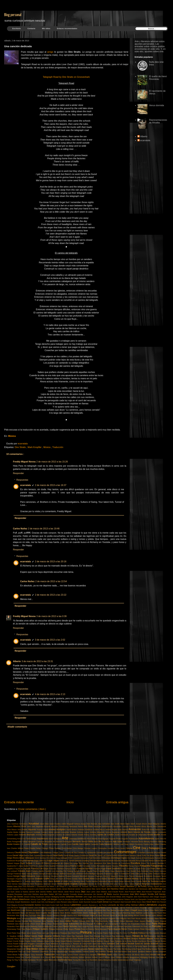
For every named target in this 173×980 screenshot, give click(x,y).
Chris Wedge (78, 848)
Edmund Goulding (82, 861)
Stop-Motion (32, 949)
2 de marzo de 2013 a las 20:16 (51, 561)
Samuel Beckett (128, 944)
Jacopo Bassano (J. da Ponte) (133, 886)
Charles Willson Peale (20, 848)
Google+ (11, 966)
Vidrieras (128, 955)
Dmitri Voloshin (74, 858)
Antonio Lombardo (159, 832)
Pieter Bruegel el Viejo (149, 929)
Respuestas (22, 480)
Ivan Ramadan (29, 886)
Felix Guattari (51, 866)
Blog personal (13, 15)
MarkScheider (77, 913)
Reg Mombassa (119, 936)
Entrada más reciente (19, 802)
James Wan (91, 889)
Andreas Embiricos (85, 830)
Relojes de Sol (140, 936)
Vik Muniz (136, 955)
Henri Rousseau (37, 884)
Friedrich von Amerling (54, 871)
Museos (34, 918)
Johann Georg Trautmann (34, 897)
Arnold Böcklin (154, 835)
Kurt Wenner (65, 905)
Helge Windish (125, 881)
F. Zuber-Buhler (23, 866)
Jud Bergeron (51, 902)
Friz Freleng (69, 871)
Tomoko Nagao (24, 955)
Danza (27, 855)
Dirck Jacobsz (41, 858)
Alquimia (32, 829)
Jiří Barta (108, 894)
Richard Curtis (84, 939)
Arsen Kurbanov (55, 839)
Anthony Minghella (98, 832)
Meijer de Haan (96, 915)
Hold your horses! (117, 884)
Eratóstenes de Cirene (60, 863)
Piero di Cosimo (88, 929)
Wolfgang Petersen (148, 957)
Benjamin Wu (50, 842)
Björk (96, 842)
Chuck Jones (120, 848)
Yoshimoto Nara (65, 960)
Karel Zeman (103, 902)
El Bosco (37, 863)
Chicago (45, 848)
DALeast (157, 852)
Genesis (163, 871)
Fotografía (145, 866)
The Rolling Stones (150, 949)
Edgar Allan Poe (41, 861)
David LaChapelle (105, 855)
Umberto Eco (84, 955)
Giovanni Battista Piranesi (62, 876)
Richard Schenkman (115, 939)
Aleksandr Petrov (76, 826)
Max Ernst (20, 915)
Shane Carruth (66, 946)
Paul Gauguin (107, 926)
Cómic (62, 852)
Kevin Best (152, 902)
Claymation (34, 852)
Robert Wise (50, 941)
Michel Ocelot (140, 915)
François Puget (100, 869)
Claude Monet (21, 852)
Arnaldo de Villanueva (138, 835)
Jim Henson (98, 894)
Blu (100, 842)
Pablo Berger (146, 924)
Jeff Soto (59, 894)
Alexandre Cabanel (121, 826)
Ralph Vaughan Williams (50, 936)
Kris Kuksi (46, 905)
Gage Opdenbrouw (118, 871)
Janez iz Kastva (22, 892)
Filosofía (124, 866)
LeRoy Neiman (132, 905)
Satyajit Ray (18, 946)
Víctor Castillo (119, 955)
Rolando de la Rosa (124, 941)
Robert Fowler (25, 941)
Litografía (162, 905)
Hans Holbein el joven (59, 881)
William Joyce (110, 957)
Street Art (43, 949)
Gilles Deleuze (154, 874)
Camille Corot (66, 844)
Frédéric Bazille (38, 871)
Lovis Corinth (91, 908)
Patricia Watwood (45, 926)
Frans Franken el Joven (131, 869)
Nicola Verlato (141, 918)
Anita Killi (146, 830)
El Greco (46, 863)
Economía (29, 861)
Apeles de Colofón (106, 835)
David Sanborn (130, 855)
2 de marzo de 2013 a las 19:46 (44, 529)
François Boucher (85, 869)
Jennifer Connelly (70, 894)
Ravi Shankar (95, 936)
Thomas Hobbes (75, 952)
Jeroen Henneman (85, 894)
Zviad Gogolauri (135, 960)
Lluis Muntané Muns (15, 908)
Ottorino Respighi (87, 924)
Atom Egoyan (104, 839)
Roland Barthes (97, 941)
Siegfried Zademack (89, 946)
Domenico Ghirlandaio (102, 858)
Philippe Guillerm (41, 929)
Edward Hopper (14, 863)
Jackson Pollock (113, 886)
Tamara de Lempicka (79, 949)
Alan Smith (115, 824)
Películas (157, 926)
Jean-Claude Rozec (116, 892)
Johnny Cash (36, 899)
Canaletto (95, 844)
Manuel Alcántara (118, 910)
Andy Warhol (123, 830)
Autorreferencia (146, 838)
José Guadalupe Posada (102, 899)
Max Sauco (42, 915)
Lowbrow (101, 908)
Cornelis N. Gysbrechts (87, 852)
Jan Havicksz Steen (116, 889)
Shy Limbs (77, 946)
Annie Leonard (55, 832)
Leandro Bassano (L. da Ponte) (95, 905)
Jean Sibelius (102, 892)
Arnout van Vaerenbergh (27, 839)
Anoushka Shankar (69, 832)
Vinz (23, 957)
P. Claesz (99, 924)
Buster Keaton (14, 844)
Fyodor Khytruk (80, 871)
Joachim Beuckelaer (121, 894)
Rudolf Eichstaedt (21, 944)
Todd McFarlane (121, 952)
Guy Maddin (161, 879)
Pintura (86, 932)
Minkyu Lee (161, 915)
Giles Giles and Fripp (139, 874)
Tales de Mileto (65, 949)
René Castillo (36, 939)
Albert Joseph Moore (139, 824)
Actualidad (34, 824)
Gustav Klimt (89, 879)
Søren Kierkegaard (151, 946)
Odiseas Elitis (85, 921)
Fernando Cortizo (90, 866)
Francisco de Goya (40, 869)
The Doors (109, 949)
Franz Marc (156, 869)
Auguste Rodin (115, 839)
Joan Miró (135, 894)
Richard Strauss (131, 939)
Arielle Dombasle (122, 835)
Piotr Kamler (98, 933)
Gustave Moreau (131, 879)
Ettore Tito (146, 863)
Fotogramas (157, 866)
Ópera (150, 921)
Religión (129, 936)
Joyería (34, 902)
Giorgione (31, 876)
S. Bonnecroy (65, 944)
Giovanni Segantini (111, 876)
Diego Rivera (13, 858)
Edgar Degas (53, 861)
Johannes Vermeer (75, 897)
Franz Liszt (146, 869)
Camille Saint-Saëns (81, 844)
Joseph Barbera (154, 899)
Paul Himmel (119, 926)
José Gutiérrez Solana (121, 899)
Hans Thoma (86, 881)
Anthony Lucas (83, 832)
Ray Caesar (107, 936)
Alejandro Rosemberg (60, 826)
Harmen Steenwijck (100, 881)
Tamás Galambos (96, 949)
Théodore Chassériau (40, 952)
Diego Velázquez (27, 858)
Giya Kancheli (29, 879)
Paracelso (11, 926)
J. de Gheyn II (61, 886)
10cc (9, 824)
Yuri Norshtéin (92, 960)
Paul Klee (128, 926)
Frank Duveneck (114, 869)
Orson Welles (41, 924)
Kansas (94, 902)
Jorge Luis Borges (50, 899)
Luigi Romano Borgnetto (31, 910)
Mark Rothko (66, 913)
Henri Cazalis (137, 881)
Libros (142, 905)
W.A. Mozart (46, 957)
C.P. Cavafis (25, 844)
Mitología (12, 918)
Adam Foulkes (55, 824)
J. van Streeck (73, 886)
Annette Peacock (26, 832)
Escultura (136, 863)
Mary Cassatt (117, 913)
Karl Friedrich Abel (117, 902)
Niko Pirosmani (35, 921)
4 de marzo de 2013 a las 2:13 (50, 694)
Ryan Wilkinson (52, 944)
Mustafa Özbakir (54, 918)
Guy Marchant (14, 881)
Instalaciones (157, 884)
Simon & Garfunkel (135, 946)
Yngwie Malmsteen (50, 960)
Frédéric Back (25, 871)
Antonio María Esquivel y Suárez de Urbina (53, 835)
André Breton (72, 830)
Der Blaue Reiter (153, 855)
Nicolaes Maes (153, 918)
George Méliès (33, 874)
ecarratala (26, 485)
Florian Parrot (134, 866)
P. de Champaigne (111, 924)
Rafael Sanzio (31, 936)
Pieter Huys (16, 933)
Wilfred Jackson (85, 957)
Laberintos (76, 905)
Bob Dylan (118, 842)
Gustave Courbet (116, 879)
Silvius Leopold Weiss (118, 946)
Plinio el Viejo (114, 933)
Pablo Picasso (159, 924)
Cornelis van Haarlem (105, 852)
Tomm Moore (12, 955)
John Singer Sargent (158, 897)
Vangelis (93, 955)
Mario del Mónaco (28, 913)
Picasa (78, 929)
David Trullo (142, 855)
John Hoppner (128, 897)
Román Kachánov (140, 941)
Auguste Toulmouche (130, 839)
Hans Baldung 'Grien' (40, 881)
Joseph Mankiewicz (23, 902)
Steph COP (21, 949)
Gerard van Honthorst (75, 874)
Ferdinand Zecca (63, 866)
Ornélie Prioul (30, 924)
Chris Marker (67, 848)
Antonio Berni (127, 832)
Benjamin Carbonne (37, 842)
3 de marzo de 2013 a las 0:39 (51, 616)
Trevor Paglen (61, 955)
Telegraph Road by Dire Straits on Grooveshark (66, 77)
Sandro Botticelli (151, 944)
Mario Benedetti (14, 913)
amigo (50, 52)
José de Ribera (86, 899)
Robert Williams (38, 941)
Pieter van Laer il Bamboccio (49, 933)
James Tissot (81, 889)
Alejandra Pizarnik (43, 826)
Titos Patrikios (101, 952)
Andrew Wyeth (111, 830)
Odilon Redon (72, 921)
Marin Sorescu (160, 910)
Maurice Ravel (156, 913)
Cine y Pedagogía (151, 848)
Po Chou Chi (125, 933)
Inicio (70, 802)
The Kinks (117, 949)
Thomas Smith (88, 952)
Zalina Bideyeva (105, 960)
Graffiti (47, 879)
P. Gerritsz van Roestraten (130, 924)
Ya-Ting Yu (16, 960)
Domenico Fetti (87, 858)
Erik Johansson (96, 863)
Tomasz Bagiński (159, 952)
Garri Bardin (131, 871)
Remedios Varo (155, 936)
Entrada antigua (117, 802)
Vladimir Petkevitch (33, 957)
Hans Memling (75, 881)
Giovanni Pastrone (95, 876)
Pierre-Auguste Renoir (118, 929)
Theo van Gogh (25, 952)
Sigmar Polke (103, 946)
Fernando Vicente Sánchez (108, 866)
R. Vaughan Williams (16, 936)
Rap (73, 936)
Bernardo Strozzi (80, 842)
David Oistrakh (118, 855)
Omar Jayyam (140, 921)
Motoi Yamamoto (24, 918)
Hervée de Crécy (95, 884)
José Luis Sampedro (139, 899)
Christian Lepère (91, 848)
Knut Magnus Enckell (16, 905)
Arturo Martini (92, 839)
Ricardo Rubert (60, 939)
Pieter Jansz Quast (29, 933)
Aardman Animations (20, 824)
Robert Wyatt (61, 941)
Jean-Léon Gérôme (31, 894)
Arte (66, 838)
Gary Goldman (143, 871)
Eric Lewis (74, 863)
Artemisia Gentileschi (78, 839)
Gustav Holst (78, 879)
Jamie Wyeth (101, 889)
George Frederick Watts (17, 874)
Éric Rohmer (84, 863)
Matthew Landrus (143, 913)
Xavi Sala (160, 957)
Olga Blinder (114, 921)
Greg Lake (55, 879)
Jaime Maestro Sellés (53, 889)
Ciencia (129, 848)
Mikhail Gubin (151, 915)
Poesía (134, 933)
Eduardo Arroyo (135, 861)
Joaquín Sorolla (147, 894)
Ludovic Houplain (140, 908)
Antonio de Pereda (142, 832)
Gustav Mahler (101, 879)
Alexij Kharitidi (135, 826)
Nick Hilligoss (122, 918)
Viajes (110, 955)
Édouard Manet (96, 861)
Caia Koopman (54, 844)
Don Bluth (132, 858)
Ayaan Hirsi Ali (160, 839)
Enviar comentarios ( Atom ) (32, 809)
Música (12, 436)
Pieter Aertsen (134, 929)
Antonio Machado (27, 835)
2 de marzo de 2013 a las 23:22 (51, 595)
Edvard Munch (160, 861)
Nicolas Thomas (22, 921)
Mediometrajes (84, 915)
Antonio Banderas (113, 832)
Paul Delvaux (95, 926)
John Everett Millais (114, 897)
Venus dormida (156, 105)
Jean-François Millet (133, 892)
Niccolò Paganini (109, 918)
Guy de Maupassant (148, 879)
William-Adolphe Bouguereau (128, 957)
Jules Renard (62, 902)
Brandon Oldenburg (158, 842)
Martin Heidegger (90, 913)
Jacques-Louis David (36, 889)
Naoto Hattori (76, 918)
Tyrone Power (73, 955)
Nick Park (131, 918)
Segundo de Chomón (33, 946)
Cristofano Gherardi (146, 852)
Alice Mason (12, 830)
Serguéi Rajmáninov (51, 946)
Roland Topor (109, 941)
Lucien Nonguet (112, 908)
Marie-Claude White (146, 910)
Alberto (17, 661)
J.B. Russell (84, 886)
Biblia (91, 842)
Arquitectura (43, 839)
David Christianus (81, 855)
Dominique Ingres (119, 858)
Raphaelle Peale (83, 936)
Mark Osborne (54, 913)
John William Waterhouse (19, 899)
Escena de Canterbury (121, 863)
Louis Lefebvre (62, 908)
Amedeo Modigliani (57, 829)
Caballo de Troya (39, 844)
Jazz (84, 892)
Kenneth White (131, 902)
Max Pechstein (31, 915)
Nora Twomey (48, 921)
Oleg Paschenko (102, 921)
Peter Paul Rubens (25, 929)
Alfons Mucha (147, 826)
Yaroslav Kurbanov (29, 960)
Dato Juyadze (35, 855)
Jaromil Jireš (35, 892)
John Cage (88, 897)
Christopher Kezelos (106, 848)
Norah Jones (60, 921)
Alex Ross (89, 826)
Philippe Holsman (56, 929)
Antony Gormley (90, 835)
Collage (55, 852)
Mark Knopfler (35, 447)
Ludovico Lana (153, 908)
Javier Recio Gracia (72, 892)
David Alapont (47, 855)
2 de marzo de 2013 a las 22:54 (51, 581)
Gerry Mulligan (90, 874)
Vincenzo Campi (14, 957)
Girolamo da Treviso (127, 876)
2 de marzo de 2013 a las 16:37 (51, 485)
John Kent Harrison (142, 897)
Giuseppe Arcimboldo (144, 876)
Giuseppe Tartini (160, 876)
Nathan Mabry (87, 918)
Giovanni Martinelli (80, 876)
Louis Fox (51, 908)
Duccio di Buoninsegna (145, 858)
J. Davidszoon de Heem (45, 886)
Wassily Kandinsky (71, 957)
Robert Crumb (13, 941)
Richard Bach (72, 939)
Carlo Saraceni (106, 844)
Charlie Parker (35, 848)
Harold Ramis (113, 881)
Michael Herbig (128, 915)
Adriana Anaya (80, 824)
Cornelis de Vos (71, 852)
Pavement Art (138, 926)
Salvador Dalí (113, 944)
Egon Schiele (27, 863)
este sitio (155, 49)
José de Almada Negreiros (69, 899)
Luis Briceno (47, 910)
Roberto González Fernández (78, 941)
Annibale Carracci (41, 832)
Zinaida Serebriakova (120, 960)
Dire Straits (21, 447)
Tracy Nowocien (37, 955)
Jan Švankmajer (156, 889)
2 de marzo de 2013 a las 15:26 (52, 462)
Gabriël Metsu (104, 871)
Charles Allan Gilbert (151, 844)
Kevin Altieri (142, 902)
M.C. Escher (71, 910)
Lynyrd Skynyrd (59, 910)
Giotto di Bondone (43, 876)
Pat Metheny (33, 926)
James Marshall (69, 889)
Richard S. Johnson (98, 939)
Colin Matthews (46, 852)
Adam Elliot (45, 824)
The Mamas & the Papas (132, 949)
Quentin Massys (160, 933)
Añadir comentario (17, 727)
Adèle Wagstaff (68, 824)
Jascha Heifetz (46, 892)
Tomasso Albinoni (145, 952)
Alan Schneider (104, 824)
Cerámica (139, 844)
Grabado (39, 879)
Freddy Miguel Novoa (24, 462)
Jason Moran (58, 892)
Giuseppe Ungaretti (15, 879)
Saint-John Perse (100, 944)
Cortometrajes (126, 852)
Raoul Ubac (66, 936)
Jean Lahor (91, 892)
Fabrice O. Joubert (37, 866)
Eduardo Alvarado (121, 861)
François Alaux (71, 869)
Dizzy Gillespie (62, 858)
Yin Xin (39, 960)
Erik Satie (107, 863)
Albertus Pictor (20, 826)
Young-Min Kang (80, 960)
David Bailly (58, 855)
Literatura (152, 905)
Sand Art (139, 944)
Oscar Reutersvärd (55, 924)
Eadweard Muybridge (16, 861)
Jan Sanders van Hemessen (137, 889)
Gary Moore (154, 871)
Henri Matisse (24, 884)
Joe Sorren (18, 897)
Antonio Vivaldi (77, 835)
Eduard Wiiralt (108, 861)
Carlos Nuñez (20, 529)
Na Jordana (65, 918)
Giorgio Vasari (20, 876)
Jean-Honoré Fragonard (152, 892)
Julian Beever (73, 902)
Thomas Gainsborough (59, 952)
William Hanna (98, 957)
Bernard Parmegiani (64, 842)
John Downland (99, 897)
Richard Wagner (146, 939)
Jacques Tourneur (20, 889)
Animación (135, 829)
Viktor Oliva (145, 955)
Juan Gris (41, 902)
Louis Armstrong (40, 908)
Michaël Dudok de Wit (112, 915)
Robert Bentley (160, 939)
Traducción (58, 447)
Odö (93, 921)
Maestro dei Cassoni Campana (90, 910)
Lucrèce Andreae (126, 908)
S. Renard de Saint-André (81, 944)
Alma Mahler (23, 830)
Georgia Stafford (59, 874)
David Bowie (69, 855)
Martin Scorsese (105, 913)
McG (76, 915)
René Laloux (47, 939)
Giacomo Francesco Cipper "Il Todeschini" (113, 874)
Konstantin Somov (33, 905)
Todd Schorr (132, 952)
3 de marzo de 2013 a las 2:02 (50, 640)
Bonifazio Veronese (131, 842)
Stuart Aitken (53, 949)
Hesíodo (106, 884)
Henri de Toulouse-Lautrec (154, 881)
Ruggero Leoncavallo (37, 944)
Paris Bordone (21, 926)
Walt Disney (57, 957)
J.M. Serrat (93, 886)
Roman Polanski (154, 941)
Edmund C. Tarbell (67, 861)
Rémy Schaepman (22, 939)
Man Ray (107, 910)
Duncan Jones (160, 858)
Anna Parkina (156, 830)
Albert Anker (125, 824)
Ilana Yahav (130, 884)
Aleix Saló (31, 826)
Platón (106, 933)
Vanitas (102, 954)
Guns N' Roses (66, 879)
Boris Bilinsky (145, 842)
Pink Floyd (76, 933)
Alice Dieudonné (159, 826)
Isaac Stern (18, 886)
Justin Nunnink (85, 902)
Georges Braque (46, 874)
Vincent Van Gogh (158, 955)
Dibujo (163, 855)
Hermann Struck (50, 884)
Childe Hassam (55, 848)
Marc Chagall (131, 910)
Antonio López (13, 835)
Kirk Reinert (161, 902)
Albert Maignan (154, 824)
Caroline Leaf (118, 844)
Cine (137, 848)
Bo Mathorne (108, 842)
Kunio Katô (55, 905)
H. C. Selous (26, 881)
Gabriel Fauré (92, 871)
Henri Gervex (13, 884)
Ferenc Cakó (76, 866)
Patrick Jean (57, 926)
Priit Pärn (149, 933)
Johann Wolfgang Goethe (55, 897)
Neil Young (98, 918)
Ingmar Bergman (143, 884)
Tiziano (110, 951)
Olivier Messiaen (127, 921)
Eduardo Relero (148, 861)
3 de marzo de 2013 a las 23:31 (37, 661)
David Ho (93, 855)
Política (142, 933)
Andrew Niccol (99, 830)
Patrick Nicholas (70, 926)
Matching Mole (129, 913)
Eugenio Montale (157, 863)
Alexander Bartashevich (103, 826)
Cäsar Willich (129, 844)
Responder (18, 473)
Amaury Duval (42, 830)
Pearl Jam (148, 926)
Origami (156, 921)
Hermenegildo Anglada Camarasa (73, 884)
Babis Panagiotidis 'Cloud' (18, 842)
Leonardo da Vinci (116, 905)
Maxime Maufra (67, 915)
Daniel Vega (18, 855)
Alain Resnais (92, 824)
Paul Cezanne (84, 926)
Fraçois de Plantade (23, 869)
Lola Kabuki (29, 908)
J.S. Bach (102, 886)
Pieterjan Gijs (66, 933)
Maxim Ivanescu (54, 915)
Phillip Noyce (69, 929)
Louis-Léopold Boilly (76, 908)
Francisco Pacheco (57, 869)
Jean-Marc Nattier (47, 894)
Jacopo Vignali (153, 886)
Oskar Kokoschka (71, 924)
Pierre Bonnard (101, 929)
